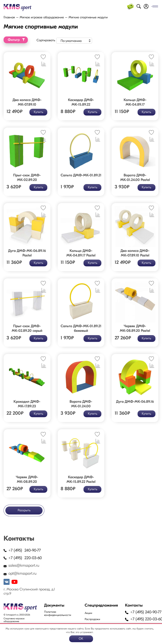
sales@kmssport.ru (24, 566)
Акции (88, 613)
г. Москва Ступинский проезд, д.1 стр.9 (29, 592)
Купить (38, 112)
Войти (146, 6)
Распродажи (92, 619)
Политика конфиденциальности (58, 614)
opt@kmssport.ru (22, 574)
